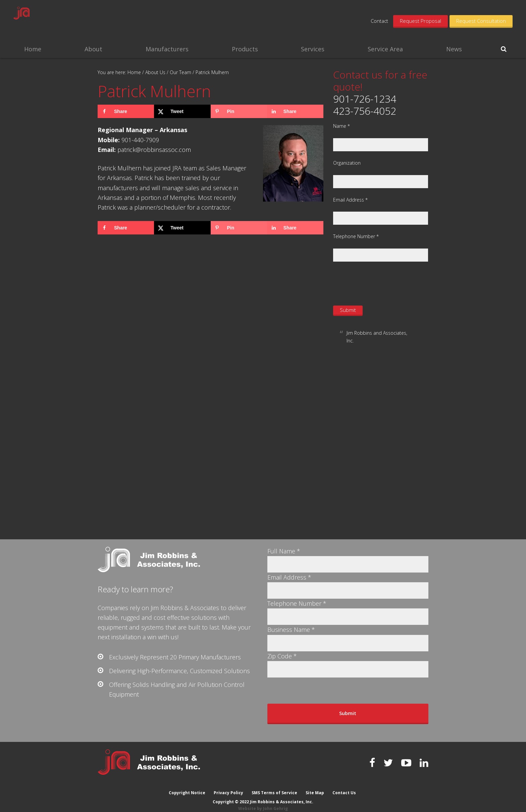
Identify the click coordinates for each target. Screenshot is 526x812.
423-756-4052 (365, 111)
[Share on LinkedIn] (295, 111)
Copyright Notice (186, 786)
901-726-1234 (365, 99)
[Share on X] (182, 111)
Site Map (315, 786)
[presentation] (384, 283)
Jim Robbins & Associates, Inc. (65, 20)
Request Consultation (481, 21)
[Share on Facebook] (126, 111)
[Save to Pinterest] (239, 111)
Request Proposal (420, 21)
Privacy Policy (228, 786)
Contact (379, 21)
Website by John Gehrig (263, 802)
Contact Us (345, 786)
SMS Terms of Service (274, 786)
